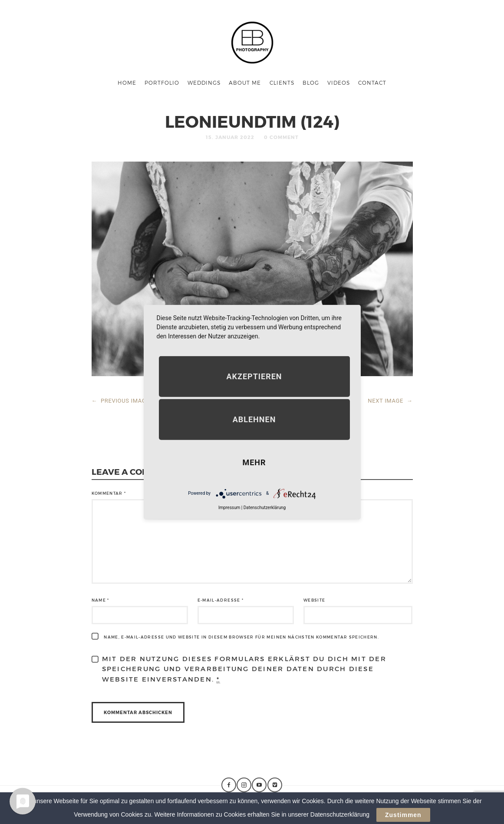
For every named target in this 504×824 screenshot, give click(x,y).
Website (314, 600)
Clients (282, 83)
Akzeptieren (254, 376)
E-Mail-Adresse (221, 600)
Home (127, 83)
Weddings (204, 83)
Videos (339, 83)
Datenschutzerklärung (265, 507)
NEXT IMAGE (390, 401)
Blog (311, 83)
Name (100, 600)
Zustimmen (403, 815)
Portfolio (162, 83)
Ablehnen (254, 419)
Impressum (229, 507)
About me (245, 83)
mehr (254, 462)
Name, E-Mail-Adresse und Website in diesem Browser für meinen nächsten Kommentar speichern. (241, 637)
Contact (372, 83)
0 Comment (281, 137)
